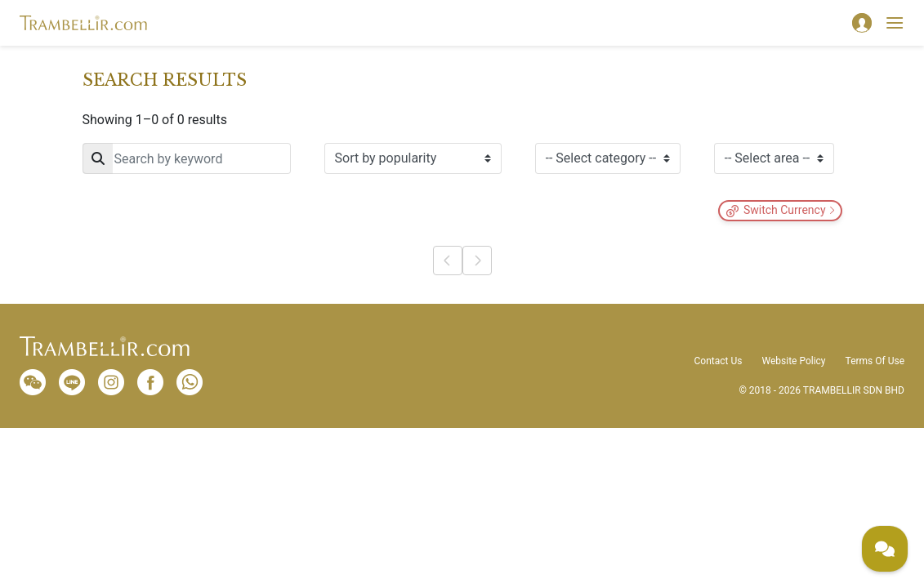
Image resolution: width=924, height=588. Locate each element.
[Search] (187, 158)
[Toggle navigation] (895, 23)
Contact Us (719, 361)
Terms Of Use (875, 361)
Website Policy (793, 361)
